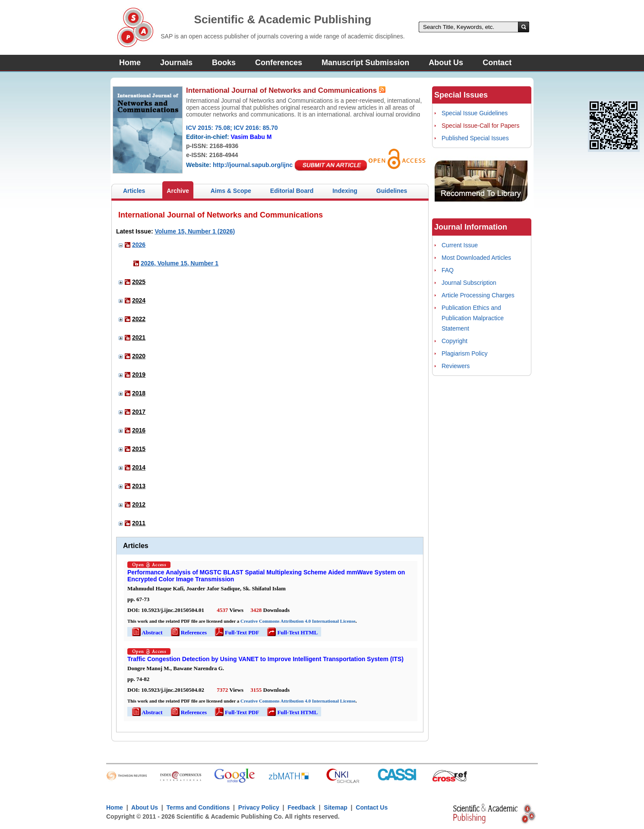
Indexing (345, 191)
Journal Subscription (469, 283)
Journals (176, 63)
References (188, 632)
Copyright (455, 341)
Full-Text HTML (292, 632)
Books (224, 63)
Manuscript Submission (365, 63)
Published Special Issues (475, 138)
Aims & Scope (231, 191)
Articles (134, 191)
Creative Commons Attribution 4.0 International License (298, 621)
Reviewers (456, 366)
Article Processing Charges (478, 295)
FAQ (448, 270)
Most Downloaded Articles (476, 258)
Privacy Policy (259, 807)
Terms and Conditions (198, 807)
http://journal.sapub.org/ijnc (253, 165)
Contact (497, 63)
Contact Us (372, 807)
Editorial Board (292, 191)
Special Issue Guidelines (475, 113)
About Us (446, 63)
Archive (178, 191)
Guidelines (392, 191)
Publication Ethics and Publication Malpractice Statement (473, 318)
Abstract (147, 632)
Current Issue (460, 245)
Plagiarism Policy (465, 353)
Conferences (279, 63)
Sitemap (335, 807)
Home (130, 63)
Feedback (301, 807)
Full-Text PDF (236, 632)
